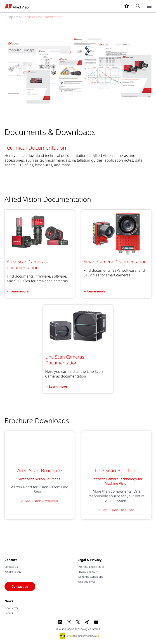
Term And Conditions (90, 577)
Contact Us (11, 567)
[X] (78, 622)
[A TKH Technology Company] (80, 636)
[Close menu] (149, 6)
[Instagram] (69, 622)
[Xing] (87, 622)
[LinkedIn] (60, 622)
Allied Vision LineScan (116, 510)
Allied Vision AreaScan (40, 501)
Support (11, 17)
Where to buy (13, 572)
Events (9, 613)
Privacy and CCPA (88, 572)
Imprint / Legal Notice (91, 567)
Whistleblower (86, 582)
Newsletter (11, 608)
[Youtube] (96, 622)
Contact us (20, 586)
